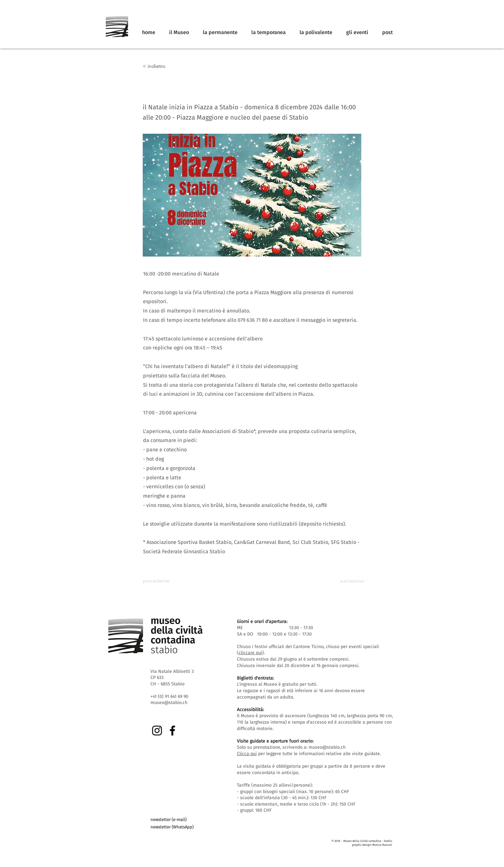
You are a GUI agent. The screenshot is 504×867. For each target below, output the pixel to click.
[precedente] (164, 581)
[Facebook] (172, 731)
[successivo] (348, 581)
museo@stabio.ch (327, 747)
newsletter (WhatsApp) (172, 827)
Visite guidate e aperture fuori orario (275, 741)
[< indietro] (164, 66)
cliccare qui (250, 653)
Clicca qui (247, 754)
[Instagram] (157, 731)
